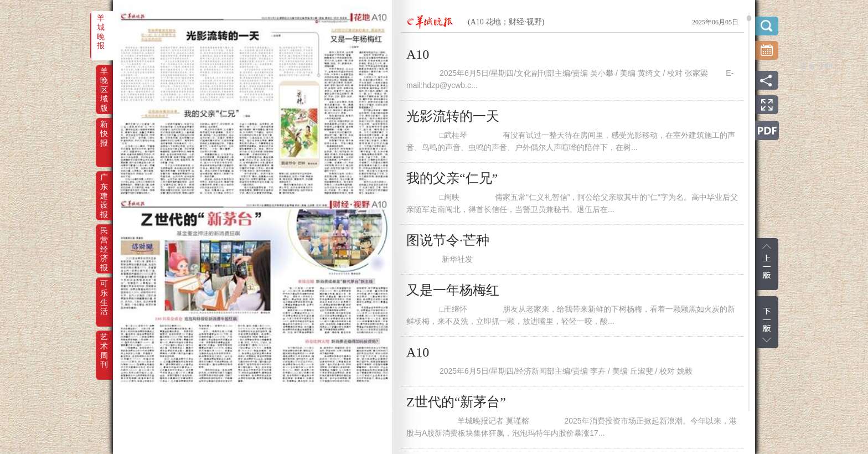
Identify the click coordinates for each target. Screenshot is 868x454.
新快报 (104, 132)
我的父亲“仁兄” (452, 178)
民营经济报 (104, 238)
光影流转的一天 (453, 116)
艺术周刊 (104, 344)
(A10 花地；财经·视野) (506, 22)
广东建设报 (104, 185)
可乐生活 (104, 291)
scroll (749, 18)
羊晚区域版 (104, 79)
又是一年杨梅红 (453, 290)
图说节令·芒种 (448, 240)
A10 (418, 54)
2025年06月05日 (715, 22)
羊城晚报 (101, 25)
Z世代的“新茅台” (456, 402)
